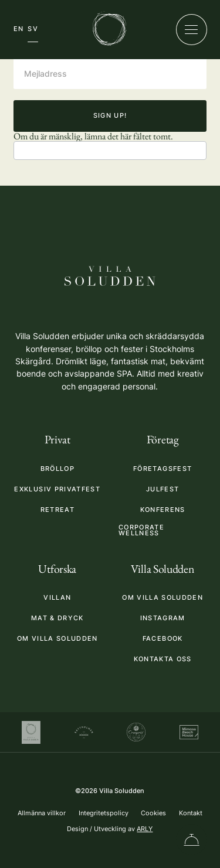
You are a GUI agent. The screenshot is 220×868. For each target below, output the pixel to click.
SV (33, 29)
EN (19, 29)
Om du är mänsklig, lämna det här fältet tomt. (93, 136)
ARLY (145, 829)
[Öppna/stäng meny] (191, 29)
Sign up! (110, 116)
